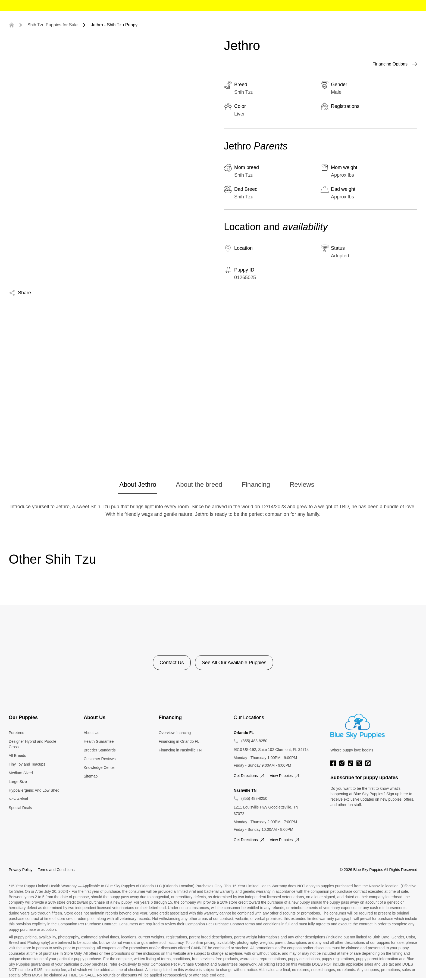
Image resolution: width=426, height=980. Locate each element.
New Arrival (18, 799)
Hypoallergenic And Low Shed (34, 790)
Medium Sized (21, 773)
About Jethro (138, 484)
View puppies (285, 776)
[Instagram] (342, 763)
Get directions (250, 776)
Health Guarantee (99, 741)
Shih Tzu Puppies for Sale (53, 25)
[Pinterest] (368, 763)
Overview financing (175, 733)
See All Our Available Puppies (234, 663)
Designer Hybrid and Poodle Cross (32, 744)
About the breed (199, 484)
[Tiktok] (350, 763)
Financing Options (395, 64)
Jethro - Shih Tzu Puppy (114, 25)
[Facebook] (333, 763)
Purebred (17, 733)
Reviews (302, 484)
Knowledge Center (99, 767)
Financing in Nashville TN (180, 750)
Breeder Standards (100, 750)
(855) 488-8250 (254, 741)
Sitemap (91, 776)
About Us (92, 733)
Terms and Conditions (56, 870)
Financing (256, 484)
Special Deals (20, 808)
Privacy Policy (21, 870)
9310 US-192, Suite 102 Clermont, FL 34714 (271, 750)
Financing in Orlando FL (179, 741)
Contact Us (172, 663)
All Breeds (17, 756)
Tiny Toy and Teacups (27, 764)
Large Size (18, 782)
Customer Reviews (100, 759)
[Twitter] (359, 763)
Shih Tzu (244, 92)
